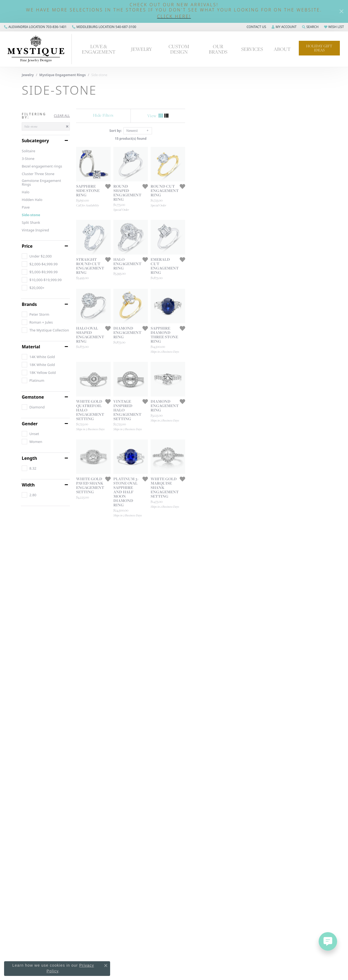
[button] (174, 16)
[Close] (341, 11)
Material (31, 347)
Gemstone (33, 397)
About (282, 49)
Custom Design (179, 49)
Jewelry (142, 49)
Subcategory (35, 141)
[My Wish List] (334, 27)
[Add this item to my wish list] (155, 233)
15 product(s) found (201, 139)
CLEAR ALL (62, 116)
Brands (29, 304)
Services (252, 49)
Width (28, 485)
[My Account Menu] (284, 27)
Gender (30, 424)
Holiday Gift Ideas (319, 48)
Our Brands (218, 49)
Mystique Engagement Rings (63, 75)
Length (29, 458)
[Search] (310, 27)
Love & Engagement (99, 49)
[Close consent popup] (106, 966)
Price (27, 246)
